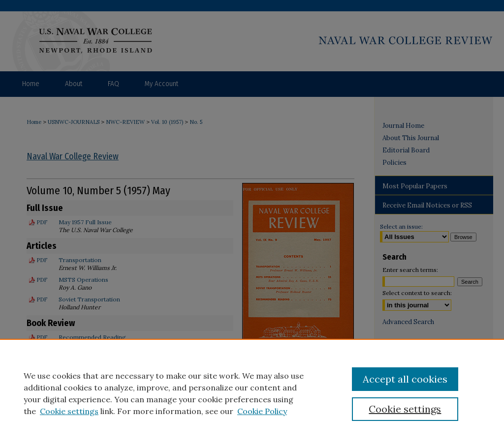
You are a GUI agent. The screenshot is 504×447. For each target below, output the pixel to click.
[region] (252, 393)
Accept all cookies (405, 379)
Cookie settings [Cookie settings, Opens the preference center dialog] (405, 409)
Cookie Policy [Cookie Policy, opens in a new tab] (262, 411)
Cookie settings (69, 411)
